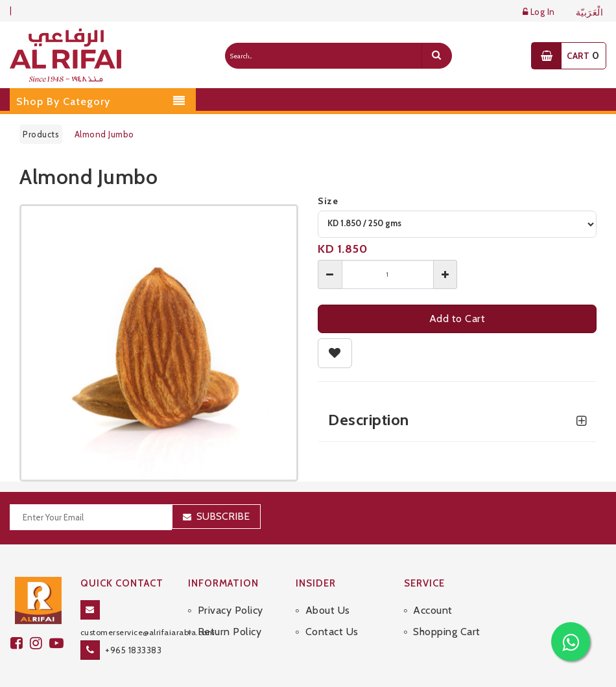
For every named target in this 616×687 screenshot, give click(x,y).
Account (433, 610)
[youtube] (58, 643)
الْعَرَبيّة (590, 13)
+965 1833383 (133, 650)
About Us (328, 610)
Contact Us (332, 632)
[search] (436, 56)
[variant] (457, 224)
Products (41, 134)
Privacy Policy (231, 610)
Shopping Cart (447, 632)
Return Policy (230, 632)
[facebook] (20, 643)
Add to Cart (457, 319)
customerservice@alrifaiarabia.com (148, 632)
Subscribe (223, 516)
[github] (40, 643)
